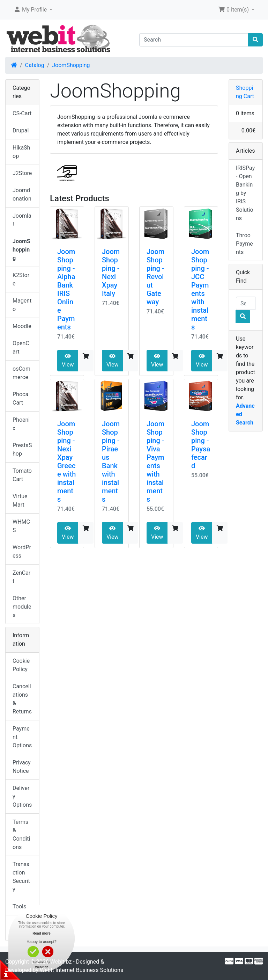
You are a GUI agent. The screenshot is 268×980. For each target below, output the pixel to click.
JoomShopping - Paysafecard (201, 445)
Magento (22, 305)
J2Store (22, 173)
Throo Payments (244, 244)
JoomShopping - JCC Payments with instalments (200, 289)
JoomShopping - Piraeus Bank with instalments (111, 462)
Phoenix (21, 424)
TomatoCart (22, 475)
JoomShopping (71, 65)
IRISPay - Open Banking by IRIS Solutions (245, 193)
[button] (33, 10)
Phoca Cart (20, 398)
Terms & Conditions (21, 834)
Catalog (35, 65)
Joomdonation (22, 194)
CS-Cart (22, 113)
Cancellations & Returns (22, 699)
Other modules (22, 607)
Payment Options (22, 737)
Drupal (21, 130)
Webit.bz (61, 962)
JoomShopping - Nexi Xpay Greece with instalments (66, 462)
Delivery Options (22, 796)
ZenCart (21, 577)
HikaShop (21, 152)
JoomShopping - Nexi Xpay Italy (111, 273)
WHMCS (21, 526)
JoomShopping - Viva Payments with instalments (155, 462)
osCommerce (21, 373)
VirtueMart (20, 500)
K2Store (21, 279)
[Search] (194, 40)
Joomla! (22, 220)
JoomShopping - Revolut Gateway (155, 277)
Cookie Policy (21, 665)
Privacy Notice (22, 767)
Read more (42, 933)
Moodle (22, 326)
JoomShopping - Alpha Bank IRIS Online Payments (66, 289)
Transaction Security (21, 877)
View (68, 361)
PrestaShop (22, 449)
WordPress (22, 551)
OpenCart (21, 347)
